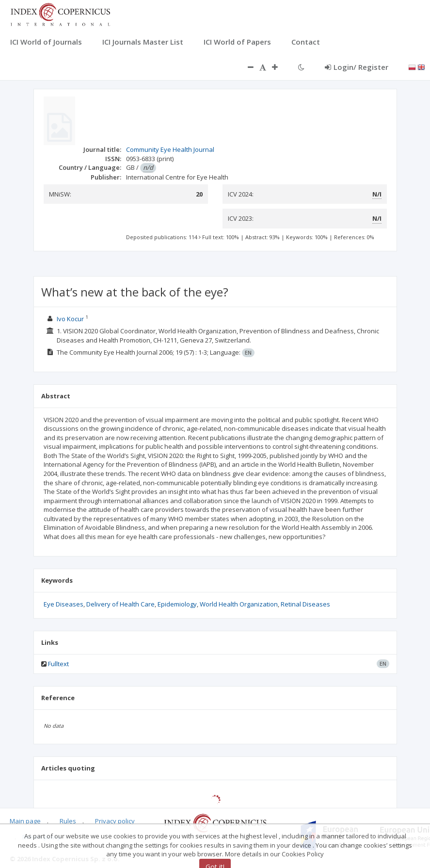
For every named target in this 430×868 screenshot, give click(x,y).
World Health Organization (239, 604)
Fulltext (58, 664)
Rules (68, 821)
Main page (25, 821)
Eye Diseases (64, 604)
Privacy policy (115, 821)
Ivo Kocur (70, 319)
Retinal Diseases (305, 604)
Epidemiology (177, 604)
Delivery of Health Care (120, 604)
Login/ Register (357, 67)
